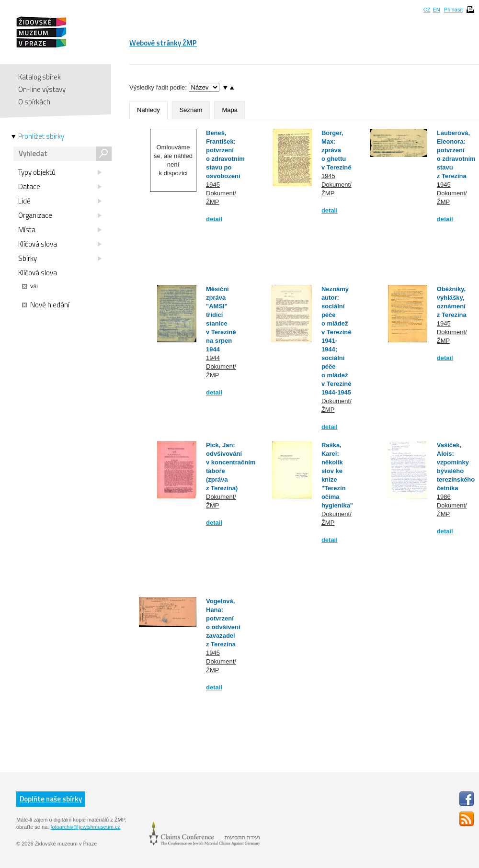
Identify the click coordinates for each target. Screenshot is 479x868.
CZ (427, 10)
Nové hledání (46, 305)
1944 (213, 358)
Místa (60, 230)
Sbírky (60, 259)
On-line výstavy (42, 89)
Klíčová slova (60, 244)
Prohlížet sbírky (41, 136)
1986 (444, 497)
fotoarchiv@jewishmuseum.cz (85, 827)
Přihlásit (453, 10)
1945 (213, 185)
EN (436, 10)
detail (214, 219)
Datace (60, 187)
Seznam (191, 110)
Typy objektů (60, 172)
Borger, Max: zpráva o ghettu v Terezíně (336, 150)
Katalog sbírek (40, 77)
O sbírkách (34, 102)
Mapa (230, 110)
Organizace (60, 215)
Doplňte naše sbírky (51, 799)
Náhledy (148, 110)
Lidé (60, 201)
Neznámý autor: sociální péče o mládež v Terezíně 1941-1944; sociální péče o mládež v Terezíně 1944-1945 (336, 341)
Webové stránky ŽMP (163, 43)
